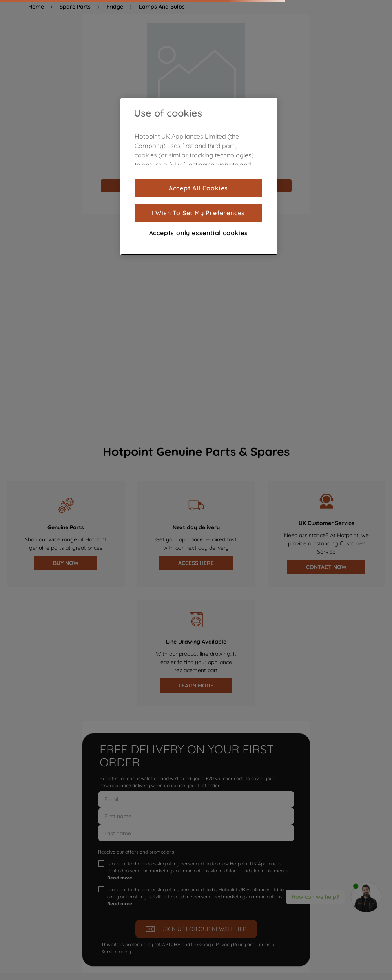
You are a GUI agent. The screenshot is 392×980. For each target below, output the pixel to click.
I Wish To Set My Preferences (198, 213)
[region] (199, 177)
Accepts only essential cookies (199, 233)
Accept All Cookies (198, 188)
